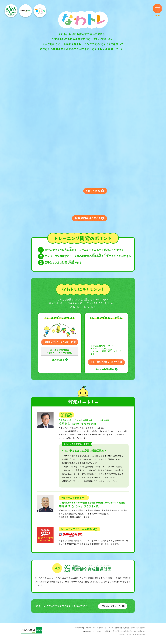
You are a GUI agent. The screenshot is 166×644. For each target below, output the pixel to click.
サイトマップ (109, 628)
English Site (87, 631)
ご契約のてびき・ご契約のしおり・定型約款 (89, 628)
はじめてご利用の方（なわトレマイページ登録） (60, 351)
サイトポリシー (98, 631)
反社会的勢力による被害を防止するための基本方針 (129, 631)
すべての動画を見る (105, 369)
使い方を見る (58, 360)
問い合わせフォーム (111, 606)
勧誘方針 (108, 631)
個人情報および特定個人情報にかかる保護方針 (130, 628)
